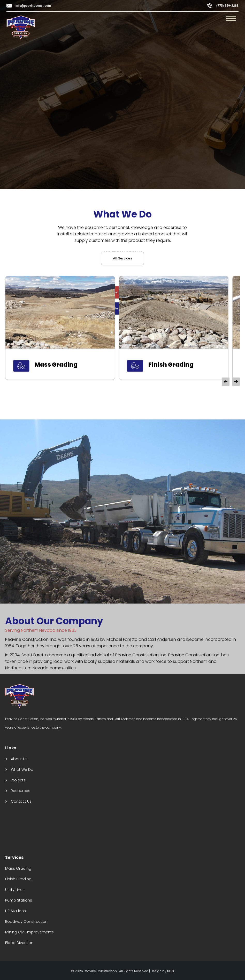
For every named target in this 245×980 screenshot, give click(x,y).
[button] (226, 382)
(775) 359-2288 (227, 6)
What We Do (22, 770)
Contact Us (21, 801)
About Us (19, 759)
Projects (18, 780)
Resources (21, 791)
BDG (171, 971)
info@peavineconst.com (33, 6)
